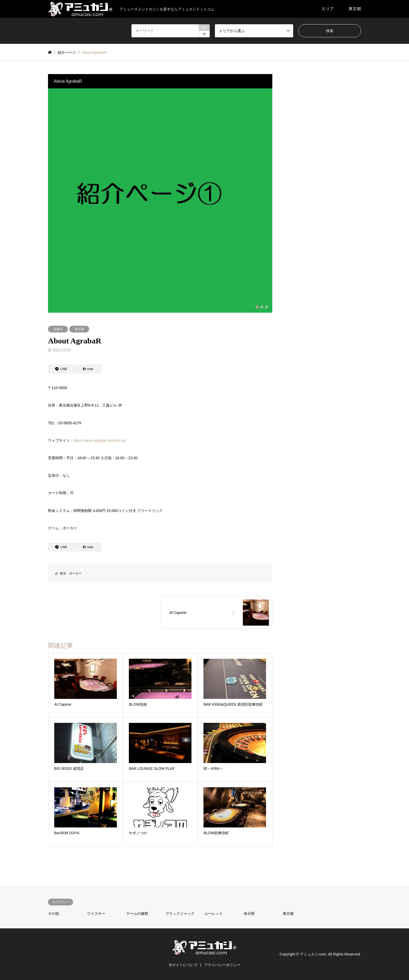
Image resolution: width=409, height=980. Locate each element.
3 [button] (267, 307)
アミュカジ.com (313, 954)
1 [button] (257, 307)
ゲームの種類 (137, 914)
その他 (53, 914)
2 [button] (262, 307)
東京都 (355, 9)
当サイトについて (183, 965)
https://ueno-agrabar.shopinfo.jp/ (100, 440)
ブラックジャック (180, 914)
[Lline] (61, 369)
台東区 (58, 329)
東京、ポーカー (71, 573)
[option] (160, 201)
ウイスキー (96, 914)
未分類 (249, 914)
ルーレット (214, 914)
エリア (328, 9)
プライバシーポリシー (222, 965)
